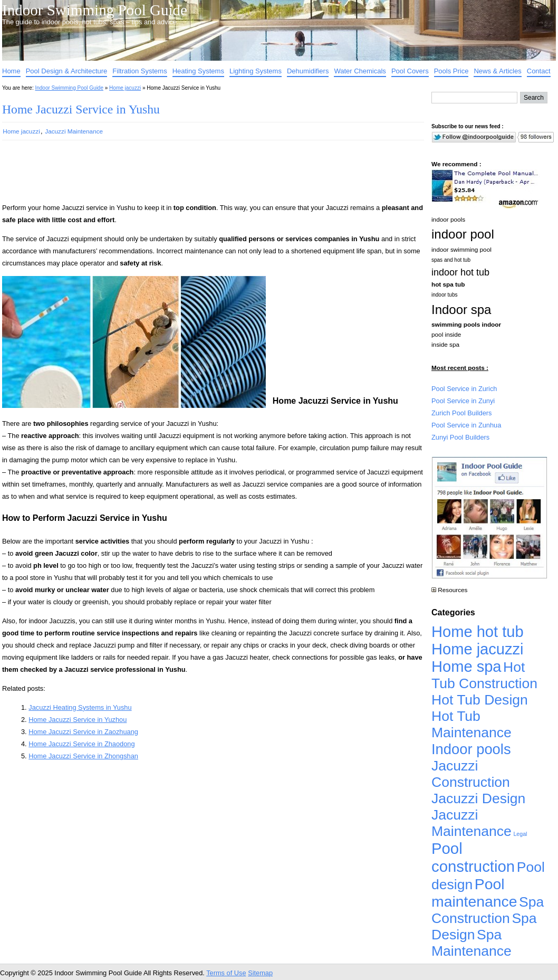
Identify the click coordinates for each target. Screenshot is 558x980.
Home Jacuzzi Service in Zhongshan (83, 756)
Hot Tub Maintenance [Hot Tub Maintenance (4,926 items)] (472, 724)
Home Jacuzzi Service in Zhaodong (81, 744)
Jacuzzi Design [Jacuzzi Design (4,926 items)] (478, 798)
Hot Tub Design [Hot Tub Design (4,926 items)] (480, 700)
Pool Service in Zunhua (466, 425)
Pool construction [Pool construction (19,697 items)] (473, 857)
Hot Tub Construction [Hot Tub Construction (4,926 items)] (484, 675)
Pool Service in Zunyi (463, 401)
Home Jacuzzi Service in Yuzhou (78, 720)
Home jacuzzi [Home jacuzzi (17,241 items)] (478, 649)
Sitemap (260, 973)
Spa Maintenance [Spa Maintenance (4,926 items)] (472, 943)
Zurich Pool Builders (462, 413)
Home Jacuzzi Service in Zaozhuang (83, 732)
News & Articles (497, 71)
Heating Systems (198, 71)
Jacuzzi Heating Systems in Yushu (80, 707)
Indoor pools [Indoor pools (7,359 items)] (471, 749)
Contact (539, 71)
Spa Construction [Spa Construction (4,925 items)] (488, 910)
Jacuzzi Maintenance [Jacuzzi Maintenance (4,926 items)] (472, 823)
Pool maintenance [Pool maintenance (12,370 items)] (474, 893)
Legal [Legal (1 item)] (520, 834)
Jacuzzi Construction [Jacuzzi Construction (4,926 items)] (471, 774)
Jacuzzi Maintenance (74, 131)
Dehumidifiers (308, 71)
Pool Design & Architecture (67, 71)
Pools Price (451, 71)
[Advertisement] (196, 176)
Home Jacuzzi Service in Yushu (81, 109)
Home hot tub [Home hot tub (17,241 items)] (478, 632)
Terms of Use (226, 973)
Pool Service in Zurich (464, 389)
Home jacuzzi (125, 88)
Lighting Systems (256, 71)
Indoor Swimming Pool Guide (95, 10)
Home (11, 71)
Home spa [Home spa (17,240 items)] (466, 667)
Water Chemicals (360, 71)
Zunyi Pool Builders (460, 437)
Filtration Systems (139, 71)
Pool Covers (410, 71)
